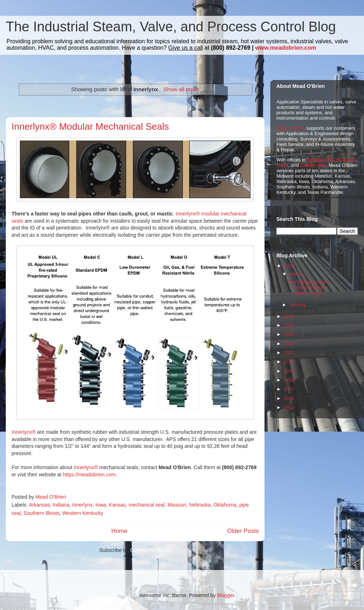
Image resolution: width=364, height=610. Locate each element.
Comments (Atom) (151, 550)
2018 (289, 380)
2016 (289, 398)
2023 (289, 334)
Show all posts (181, 89)
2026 (289, 266)
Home (119, 531)
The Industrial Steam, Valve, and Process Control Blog (171, 27)
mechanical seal (147, 505)
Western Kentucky (83, 513)
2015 (289, 407)
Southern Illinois (41, 513)
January (298, 305)
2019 (289, 371)
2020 (289, 362)
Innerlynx (82, 505)
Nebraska (200, 505)
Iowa (101, 505)
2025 (289, 316)
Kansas (117, 505)
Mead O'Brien (291, 128)
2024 (289, 325)
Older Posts (243, 531)
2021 (289, 353)
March (296, 274)
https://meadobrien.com (89, 475)
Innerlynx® (24, 432)
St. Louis (346, 160)
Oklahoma (225, 505)
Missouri (177, 505)
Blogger (225, 595)
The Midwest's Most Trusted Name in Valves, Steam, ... (309, 288)
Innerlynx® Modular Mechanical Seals (90, 126)
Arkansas (39, 505)
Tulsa (282, 165)
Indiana (61, 505)
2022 (289, 344)
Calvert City (313, 165)
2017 (289, 389)
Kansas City (320, 160)
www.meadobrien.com (286, 48)
